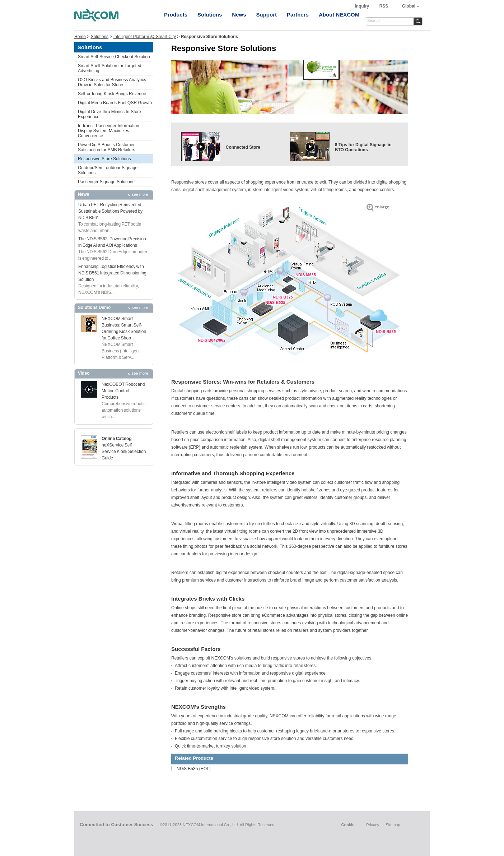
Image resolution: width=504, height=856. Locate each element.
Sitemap (393, 825)
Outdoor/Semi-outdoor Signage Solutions (108, 170)
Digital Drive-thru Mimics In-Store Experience (109, 114)
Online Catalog (117, 439)
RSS (384, 6)
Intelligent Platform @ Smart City (145, 37)
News (239, 15)
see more (140, 194)
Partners (298, 15)
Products (176, 15)
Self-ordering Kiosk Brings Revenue (112, 94)
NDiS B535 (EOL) (194, 769)
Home (80, 37)
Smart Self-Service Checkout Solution (114, 57)
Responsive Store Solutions (104, 159)
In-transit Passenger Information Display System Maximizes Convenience (109, 131)
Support (267, 15)
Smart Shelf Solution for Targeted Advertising (110, 68)
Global (409, 6)
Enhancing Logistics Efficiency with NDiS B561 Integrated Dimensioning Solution (112, 273)
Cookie (348, 825)
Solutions (210, 15)
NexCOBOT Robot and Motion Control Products (123, 391)
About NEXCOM (339, 15)
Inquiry (362, 6)
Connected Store (243, 147)
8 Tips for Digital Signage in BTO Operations (363, 147)
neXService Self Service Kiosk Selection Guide (124, 452)
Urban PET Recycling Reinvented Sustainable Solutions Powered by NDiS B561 (110, 211)
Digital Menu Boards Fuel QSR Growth (115, 103)
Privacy (373, 825)
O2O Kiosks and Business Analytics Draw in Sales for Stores (112, 82)
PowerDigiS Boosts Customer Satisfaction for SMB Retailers (106, 147)
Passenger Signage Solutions (106, 182)
